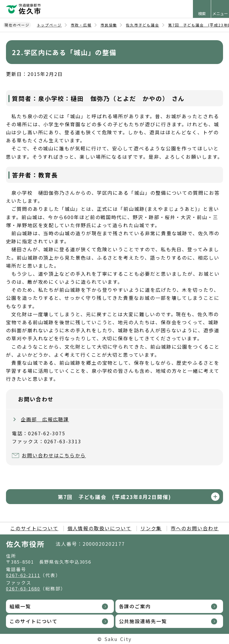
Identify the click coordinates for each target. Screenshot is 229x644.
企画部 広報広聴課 (45, 419)
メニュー (220, 14)
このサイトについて (34, 528)
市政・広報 (81, 25)
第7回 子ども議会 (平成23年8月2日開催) (114, 497)
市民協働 (109, 25)
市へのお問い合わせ (195, 528)
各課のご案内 (135, 606)
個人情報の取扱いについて (99, 528)
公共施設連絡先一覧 (143, 621)
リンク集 (151, 528)
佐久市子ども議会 (142, 25)
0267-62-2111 (23, 575)
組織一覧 (20, 606)
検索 (202, 14)
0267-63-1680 (23, 588)
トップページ (49, 25)
